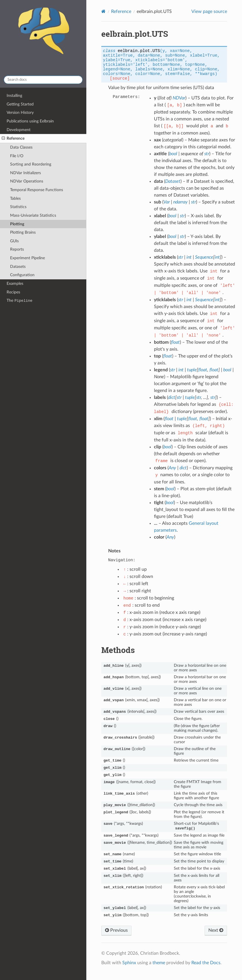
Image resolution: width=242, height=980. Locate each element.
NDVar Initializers (25, 173)
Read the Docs (206, 970)
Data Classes (21, 147)
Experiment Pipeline (27, 258)
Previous (116, 937)
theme (159, 970)
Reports (17, 249)
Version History (20, 113)
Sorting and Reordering (31, 164)
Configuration (22, 275)
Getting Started (20, 104)
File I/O (17, 156)
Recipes (13, 292)
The (19, 301)
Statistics (18, 207)
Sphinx (129, 970)
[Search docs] (43, 80)
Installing (14, 96)
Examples (15, 284)
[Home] (103, 11)
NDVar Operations (27, 181)
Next (216, 937)
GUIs (14, 241)
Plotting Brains (23, 232)
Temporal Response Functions (37, 190)
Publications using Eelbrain (30, 121)
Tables (15, 198)
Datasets (18, 267)
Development (19, 130)
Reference (13, 139)
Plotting (17, 224)
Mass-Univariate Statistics (33, 215)
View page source (209, 11)
